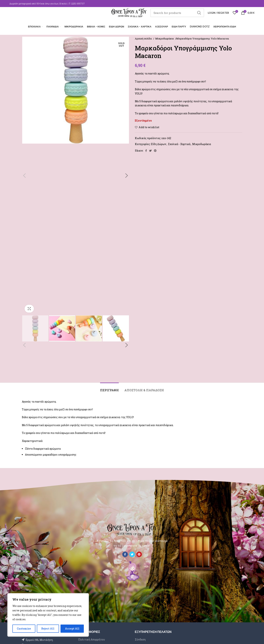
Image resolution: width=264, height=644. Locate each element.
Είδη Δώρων (159, 143)
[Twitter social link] (150, 150)
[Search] (177, 16)
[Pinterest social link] (155, 150)
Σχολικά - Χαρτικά (179, 143)
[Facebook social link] (146, 150)
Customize (24, 629)
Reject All (48, 629)
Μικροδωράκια (164, 37)
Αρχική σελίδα (144, 37)
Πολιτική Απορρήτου (92, 638)
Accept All (72, 629)
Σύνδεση (140, 638)
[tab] (109, 387)
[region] (48, 615)
